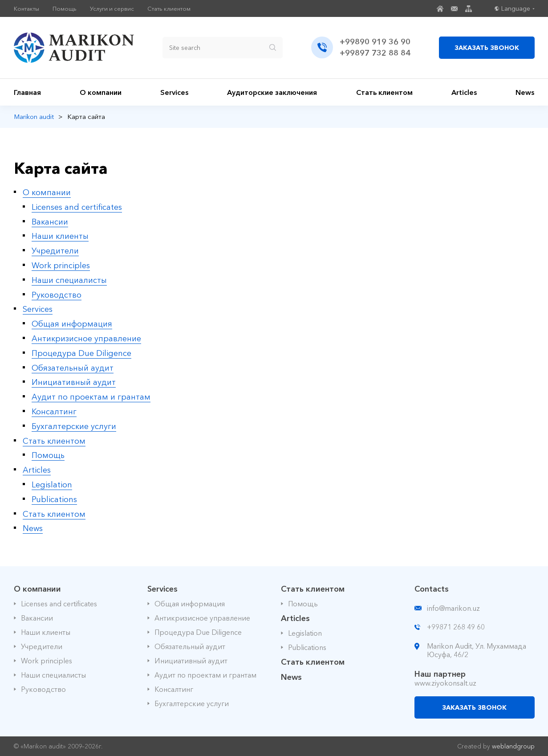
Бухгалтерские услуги (74, 426)
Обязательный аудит (73, 368)
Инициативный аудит (74, 382)
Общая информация (72, 324)
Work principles (61, 266)
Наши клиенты (60, 236)
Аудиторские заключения (272, 92)
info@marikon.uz (453, 608)
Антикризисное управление (86, 339)
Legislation (52, 485)
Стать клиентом (169, 9)
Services (174, 92)
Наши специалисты (69, 280)
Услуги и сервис (112, 9)
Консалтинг (54, 412)
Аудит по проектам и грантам (91, 397)
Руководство (57, 295)
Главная (27, 92)
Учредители (55, 251)
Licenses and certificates (77, 207)
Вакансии (50, 222)
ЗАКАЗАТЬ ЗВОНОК (487, 48)
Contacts (432, 589)
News (525, 92)
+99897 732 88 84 (375, 53)
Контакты (26, 9)
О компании (101, 92)
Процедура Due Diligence (81, 353)
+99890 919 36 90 (375, 42)
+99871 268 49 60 (456, 627)
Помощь (65, 9)
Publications (54, 499)
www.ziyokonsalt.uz (445, 683)
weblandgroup (513, 746)
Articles (464, 92)
